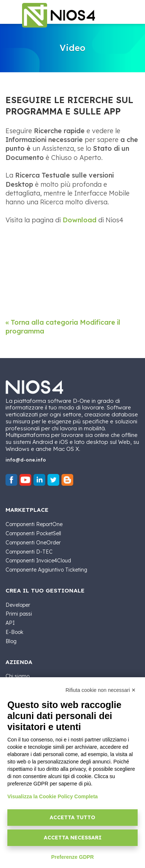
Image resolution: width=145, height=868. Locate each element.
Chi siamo (17, 676)
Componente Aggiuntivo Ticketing (46, 570)
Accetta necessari (73, 838)
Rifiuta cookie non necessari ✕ (101, 690)
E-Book (14, 632)
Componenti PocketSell (33, 533)
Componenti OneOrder (33, 543)
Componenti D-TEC (29, 552)
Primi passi (19, 614)
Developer (18, 605)
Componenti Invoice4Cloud (38, 561)
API (10, 623)
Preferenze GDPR (72, 857)
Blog (11, 641)
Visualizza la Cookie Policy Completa (53, 796)
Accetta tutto (72, 817)
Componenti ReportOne (34, 524)
